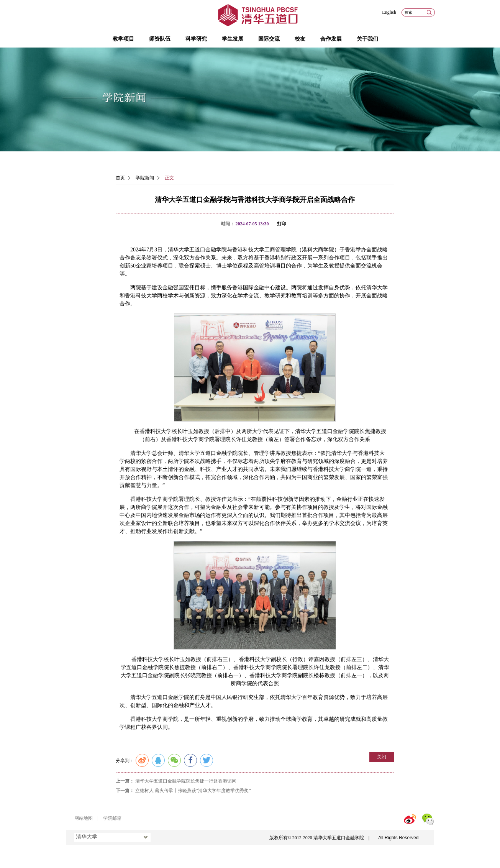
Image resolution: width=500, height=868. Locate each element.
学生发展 (233, 39)
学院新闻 (145, 178)
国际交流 (269, 39)
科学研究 (196, 39)
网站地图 (84, 818)
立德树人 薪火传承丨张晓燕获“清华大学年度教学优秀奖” (193, 791)
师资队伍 (160, 39)
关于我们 (367, 39)
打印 (282, 224)
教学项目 (123, 39)
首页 (120, 178)
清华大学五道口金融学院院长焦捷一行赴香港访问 (186, 781)
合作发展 (331, 39)
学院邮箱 (112, 818)
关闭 (382, 757)
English (389, 12)
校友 (300, 39)
